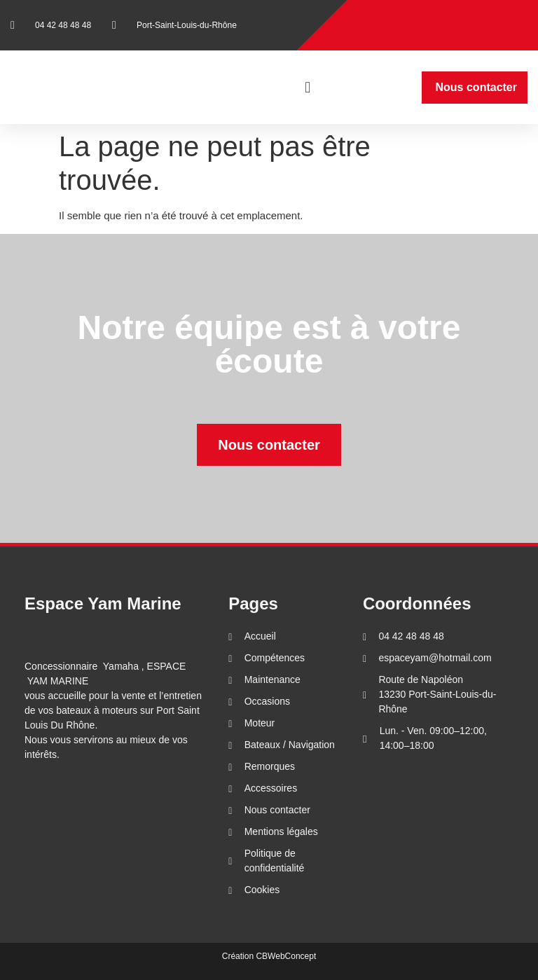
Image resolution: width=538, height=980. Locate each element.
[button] (308, 87)
